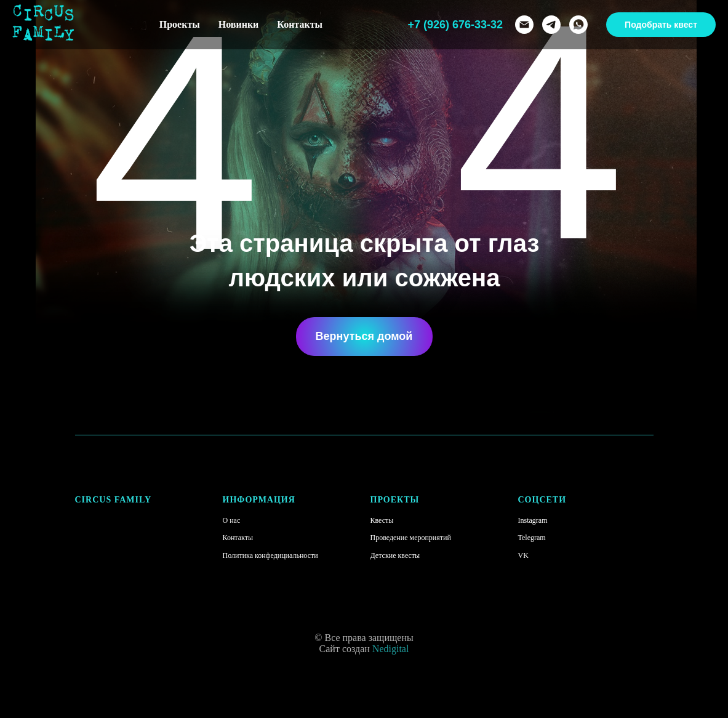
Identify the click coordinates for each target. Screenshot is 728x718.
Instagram (533, 520)
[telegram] (551, 25)
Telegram (532, 538)
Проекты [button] (180, 24)
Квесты (382, 520)
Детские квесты (395, 555)
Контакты (300, 24)
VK (523, 555)
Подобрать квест (661, 25)
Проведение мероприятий (411, 538)
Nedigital (391, 649)
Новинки (239, 24)
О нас (232, 520)
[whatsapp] (578, 25)
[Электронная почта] (524, 25)
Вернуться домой (364, 336)
